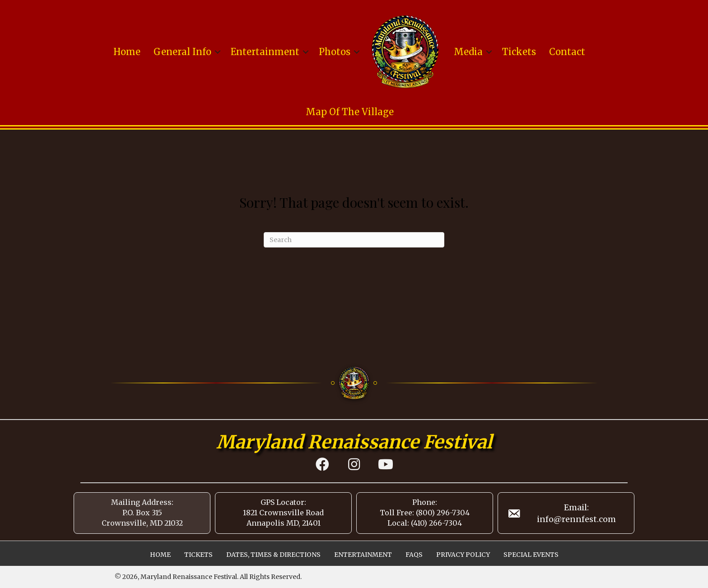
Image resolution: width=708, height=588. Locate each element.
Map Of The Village (350, 112)
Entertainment (265, 52)
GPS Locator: (283, 502)
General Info (182, 52)
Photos (335, 52)
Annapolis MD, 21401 (284, 523)
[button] (218, 52)
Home (127, 52)
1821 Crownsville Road (283, 513)
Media (468, 52)
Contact (567, 52)
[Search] (354, 240)
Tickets (519, 52)
